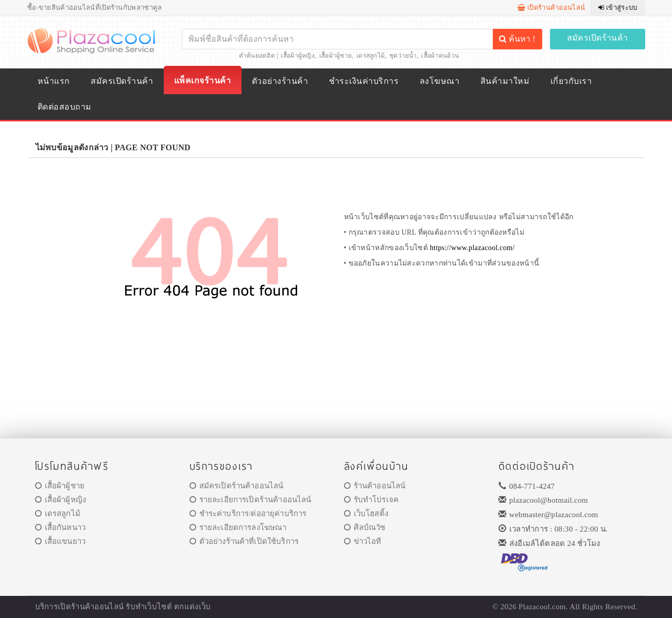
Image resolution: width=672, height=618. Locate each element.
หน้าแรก (54, 81)
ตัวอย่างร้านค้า (280, 81)
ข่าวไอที (363, 541)
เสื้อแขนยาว (61, 541)
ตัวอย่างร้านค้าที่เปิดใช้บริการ (244, 541)
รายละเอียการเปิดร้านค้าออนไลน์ (251, 500)
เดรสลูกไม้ (371, 56)
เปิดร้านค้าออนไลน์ (551, 7)
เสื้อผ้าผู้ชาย (336, 56)
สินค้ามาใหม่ (505, 81)
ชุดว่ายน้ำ (403, 56)
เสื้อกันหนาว (61, 527)
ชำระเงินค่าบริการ (364, 81)
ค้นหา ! (517, 39)
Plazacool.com (542, 607)
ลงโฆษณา (440, 81)
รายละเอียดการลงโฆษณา (238, 527)
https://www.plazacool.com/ (472, 248)
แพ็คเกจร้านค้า (202, 81)
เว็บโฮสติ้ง (366, 514)
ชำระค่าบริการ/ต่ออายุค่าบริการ (248, 514)
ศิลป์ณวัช (365, 527)
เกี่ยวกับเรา (571, 81)
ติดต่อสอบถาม (65, 107)
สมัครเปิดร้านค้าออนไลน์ (237, 486)
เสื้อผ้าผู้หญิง (298, 56)
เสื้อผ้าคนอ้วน (440, 56)
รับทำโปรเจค (372, 500)
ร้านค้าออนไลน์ (375, 486)
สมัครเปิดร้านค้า (598, 38)
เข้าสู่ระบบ (618, 7)
